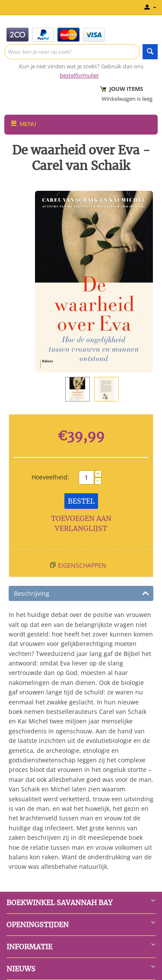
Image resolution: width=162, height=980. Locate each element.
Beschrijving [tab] (81, 593)
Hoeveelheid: (50, 477)
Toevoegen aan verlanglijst (81, 523)
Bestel (81, 501)
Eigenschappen (82, 565)
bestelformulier (79, 75)
